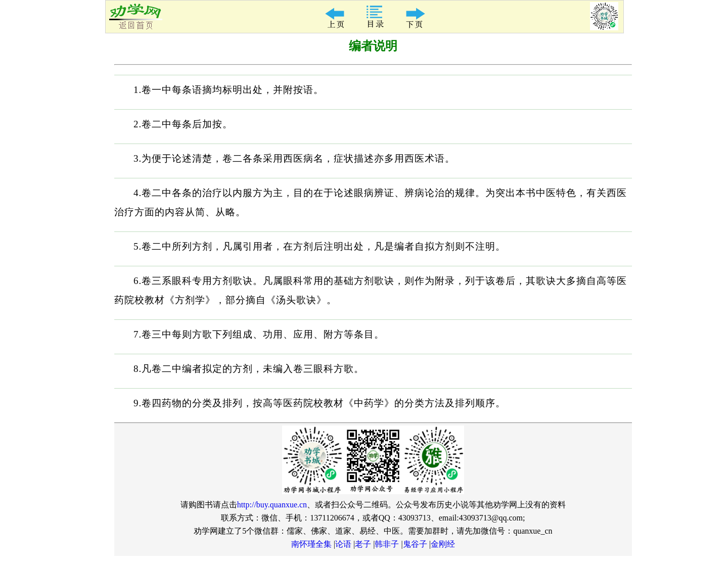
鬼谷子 (415, 544)
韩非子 (387, 544)
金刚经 (443, 544)
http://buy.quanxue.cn (272, 505)
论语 (343, 544)
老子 (363, 544)
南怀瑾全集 (311, 544)
